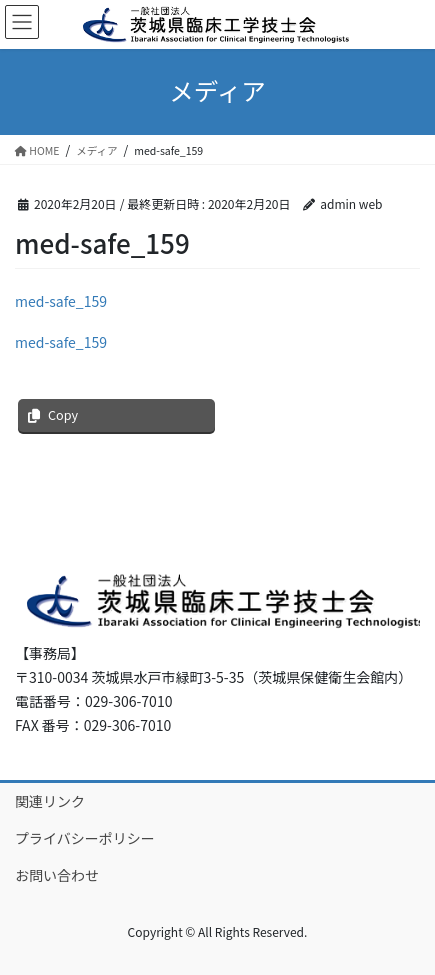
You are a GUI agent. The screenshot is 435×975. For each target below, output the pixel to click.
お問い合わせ (57, 875)
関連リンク (50, 801)
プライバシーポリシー (85, 838)
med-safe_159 (61, 301)
